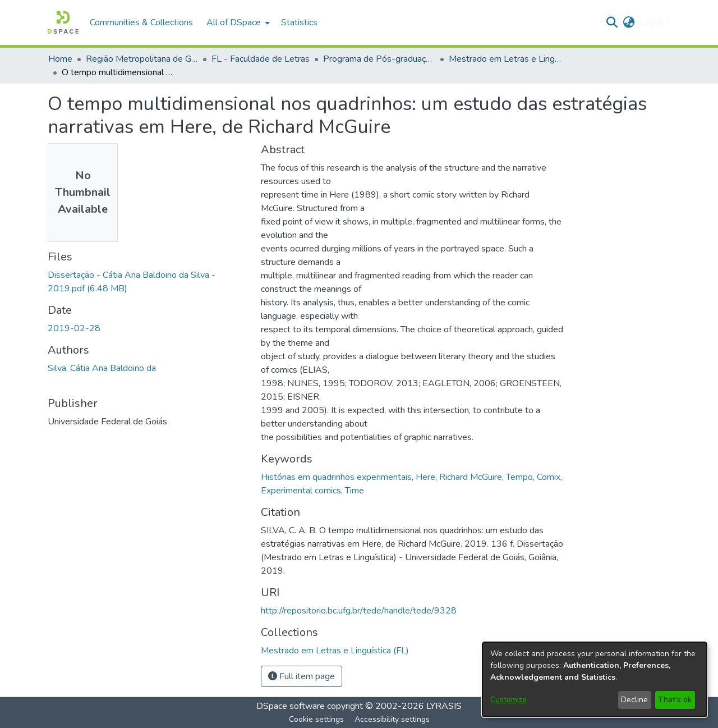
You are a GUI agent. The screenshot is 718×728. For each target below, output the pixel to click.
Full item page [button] (302, 676)
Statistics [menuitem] (299, 22)
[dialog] (595, 679)
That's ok (675, 700)
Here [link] (425, 477)
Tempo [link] (519, 477)
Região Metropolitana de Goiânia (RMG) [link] (142, 59)
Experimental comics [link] (301, 491)
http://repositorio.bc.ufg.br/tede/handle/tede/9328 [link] (359, 611)
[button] (63, 22)
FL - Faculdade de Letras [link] (261, 59)
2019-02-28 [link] (74, 328)
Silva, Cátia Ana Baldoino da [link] (102, 368)
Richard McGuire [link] (471, 477)
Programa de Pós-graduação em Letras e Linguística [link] (379, 59)
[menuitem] (237, 22)
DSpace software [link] (291, 706)
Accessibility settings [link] (392, 719)
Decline (634, 700)
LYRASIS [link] (444, 706)
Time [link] (355, 491)
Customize (508, 700)
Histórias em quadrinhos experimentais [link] (336, 477)
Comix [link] (549, 477)
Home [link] (60, 59)
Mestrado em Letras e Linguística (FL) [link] (505, 59)
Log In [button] (652, 22)
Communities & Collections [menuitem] (141, 22)
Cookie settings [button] (316, 719)
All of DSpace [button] (234, 22)
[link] (335, 651)
